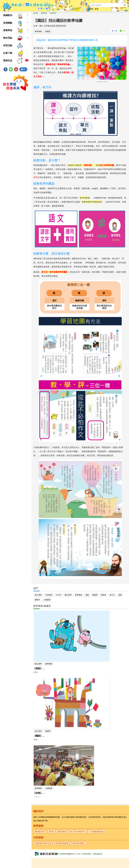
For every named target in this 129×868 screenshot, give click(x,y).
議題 (87, 595)
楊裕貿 (104, 595)
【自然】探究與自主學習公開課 (49, 799)
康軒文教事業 (61, 864)
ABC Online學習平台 (78, 841)
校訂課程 (38, 595)
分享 (116, 31)
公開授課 (47, 600)
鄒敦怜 (37, 600)
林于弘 (112, 595)
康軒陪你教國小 (78, 853)
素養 (97, 9)
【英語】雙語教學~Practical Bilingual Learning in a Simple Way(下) (70, 668)
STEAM (58, 595)
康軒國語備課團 (61, 853)
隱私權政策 (98, 864)
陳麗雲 (48, 31)
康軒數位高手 (40, 841)
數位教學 (68, 595)
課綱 (91, 9)
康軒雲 (51, 841)
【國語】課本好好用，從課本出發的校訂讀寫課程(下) (60, 739)
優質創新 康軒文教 (43, 853)
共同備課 (49, 595)
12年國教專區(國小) (97, 841)
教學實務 (38, 31)
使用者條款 (87, 864)
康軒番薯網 (62, 841)
